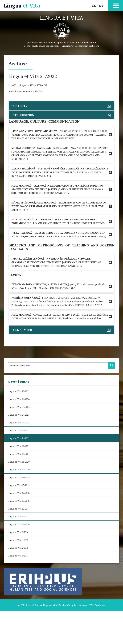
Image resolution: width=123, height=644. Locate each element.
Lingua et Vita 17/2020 (19, 503)
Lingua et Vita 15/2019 (19, 518)
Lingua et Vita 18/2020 (19, 495)
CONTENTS (19, 106)
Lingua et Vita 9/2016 (18, 565)
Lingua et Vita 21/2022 (19, 471)
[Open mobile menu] (116, 5)
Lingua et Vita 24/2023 (19, 448)
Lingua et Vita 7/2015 (18, 581)
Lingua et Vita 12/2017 (19, 542)
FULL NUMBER (22, 363)
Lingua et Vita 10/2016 (19, 558)
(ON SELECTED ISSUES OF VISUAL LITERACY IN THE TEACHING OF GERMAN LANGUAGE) (59, 285)
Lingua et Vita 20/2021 (19, 479)
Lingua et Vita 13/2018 (19, 534)
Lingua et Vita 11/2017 (19, 550)
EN (101, 6)
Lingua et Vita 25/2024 (19, 440)
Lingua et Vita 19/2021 (19, 487)
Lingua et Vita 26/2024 (19, 432)
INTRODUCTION (23, 115)
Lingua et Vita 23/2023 (19, 456)
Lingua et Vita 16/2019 (19, 511)
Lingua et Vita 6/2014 (18, 589)
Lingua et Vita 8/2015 (18, 573)
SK (94, 6)
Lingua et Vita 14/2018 (19, 526)
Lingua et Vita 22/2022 (19, 464)
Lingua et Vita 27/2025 (19, 424)
